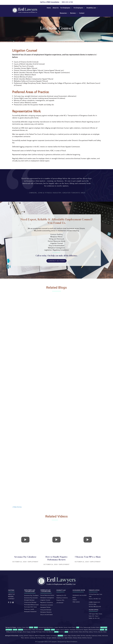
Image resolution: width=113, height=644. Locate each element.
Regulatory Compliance (47, 603)
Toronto (53, 630)
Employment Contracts (47, 605)
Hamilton (15, 630)
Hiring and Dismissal (46, 610)
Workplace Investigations (47, 598)
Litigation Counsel (45, 600)
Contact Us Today (57, 261)
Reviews (73, 13)
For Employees (65, 8)
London (36, 627)
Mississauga (47, 630)
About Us (56, 8)
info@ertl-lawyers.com (94, 602)
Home (49, 8)
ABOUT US (11, 594)
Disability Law (91, 8)
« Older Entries (17, 507)
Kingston (56, 632)
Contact (82, 13)
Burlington (21, 630)
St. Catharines (104, 627)
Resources (63, 13)
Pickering (102, 630)
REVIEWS (11, 597)
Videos (75, 600)
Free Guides (76, 602)
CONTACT (11, 599)
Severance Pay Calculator (31, 598)
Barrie (78, 627)
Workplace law (45, 590)
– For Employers (46, 591)
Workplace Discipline (46, 612)
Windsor (31, 627)
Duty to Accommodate (46, 615)
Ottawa (66, 632)
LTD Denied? (60, 603)
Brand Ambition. (72, 642)
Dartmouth (60, 636)
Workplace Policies (45, 607)
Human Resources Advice (47, 595)
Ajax (106, 630)
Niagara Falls (9, 630)
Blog (74, 598)
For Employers (78, 8)
